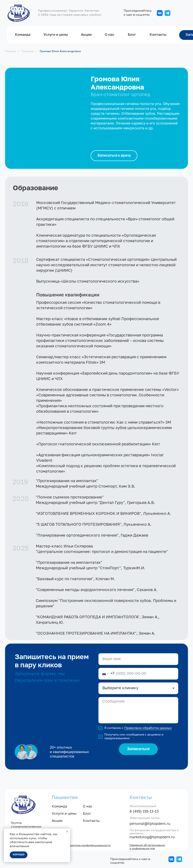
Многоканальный (143, 806)
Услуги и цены (64, 814)
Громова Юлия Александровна (60, 51)
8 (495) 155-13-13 (144, 812)
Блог (87, 814)
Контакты (91, 821)
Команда (28, 51)
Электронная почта (145, 818)
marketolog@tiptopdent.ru (152, 837)
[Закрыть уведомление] (67, 831)
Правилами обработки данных (148, 728)
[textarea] (138, 710)
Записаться (138, 749)
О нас (88, 807)
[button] (114, 156)
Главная (10, 51)
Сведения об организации (147, 845)
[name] (138, 659)
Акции (57, 821)
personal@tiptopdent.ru (150, 824)
